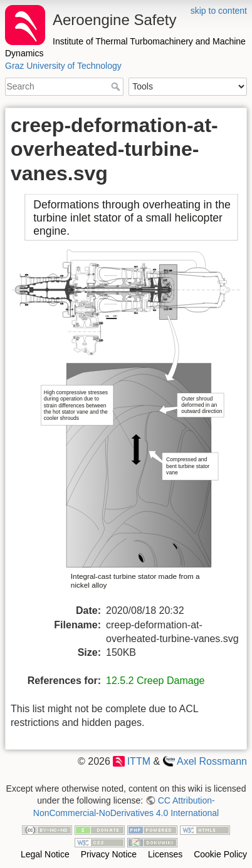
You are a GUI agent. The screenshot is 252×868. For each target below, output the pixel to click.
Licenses (165, 854)
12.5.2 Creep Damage (155, 681)
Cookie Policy (220, 854)
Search (117, 86)
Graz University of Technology (63, 66)
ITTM (139, 761)
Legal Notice (45, 854)
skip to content (219, 11)
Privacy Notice (109, 854)
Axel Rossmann (212, 761)
